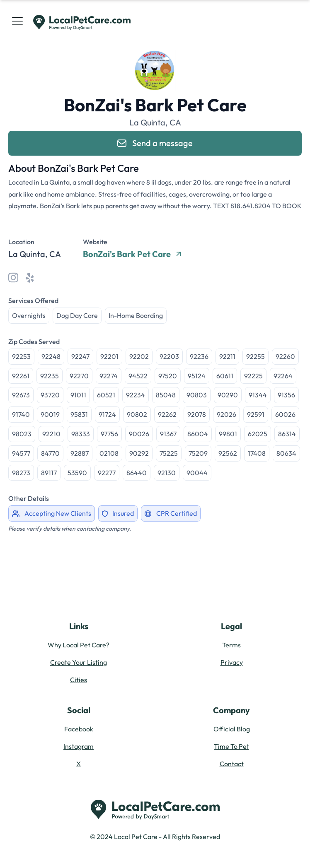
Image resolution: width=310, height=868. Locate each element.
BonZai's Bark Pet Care (132, 254)
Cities (79, 680)
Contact (232, 764)
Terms (231, 645)
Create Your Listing (79, 662)
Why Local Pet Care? (79, 645)
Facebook (79, 729)
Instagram (79, 746)
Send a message (155, 143)
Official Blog (232, 729)
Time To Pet (231, 746)
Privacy (232, 662)
